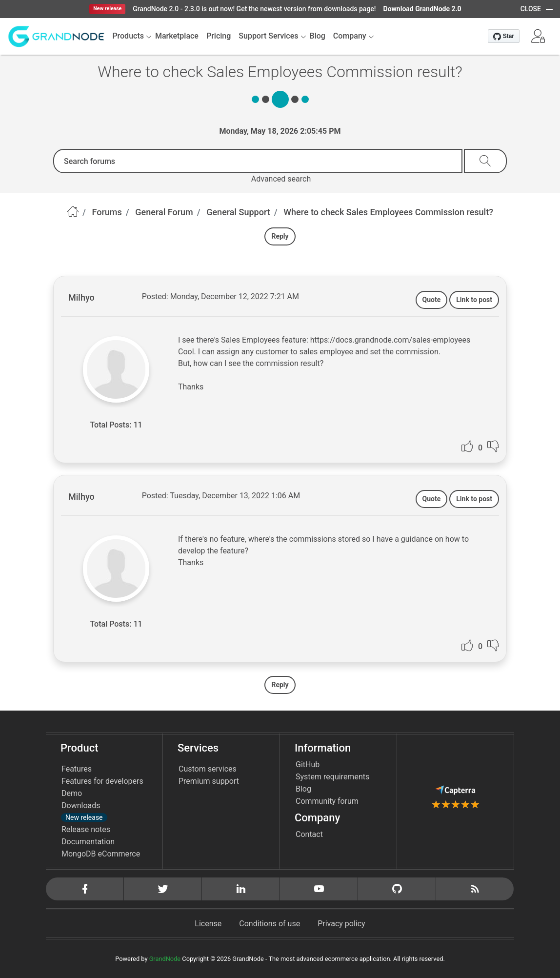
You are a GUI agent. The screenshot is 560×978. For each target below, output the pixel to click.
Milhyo (81, 297)
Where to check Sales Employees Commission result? (388, 212)
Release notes (86, 829)
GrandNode (165, 959)
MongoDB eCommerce (101, 854)
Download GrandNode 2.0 (422, 9)
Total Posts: (110, 425)
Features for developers (102, 781)
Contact (309, 834)
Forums (107, 212)
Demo (72, 793)
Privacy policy (341, 924)
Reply (280, 236)
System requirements (332, 777)
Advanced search (281, 179)
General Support (238, 212)
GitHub (308, 764)
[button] (538, 36)
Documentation (88, 842)
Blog (303, 789)
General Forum (164, 212)
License (208, 924)
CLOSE (531, 9)
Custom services (208, 769)
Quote (432, 300)
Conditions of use (270, 924)
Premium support (209, 781)
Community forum (327, 801)
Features (77, 769)
